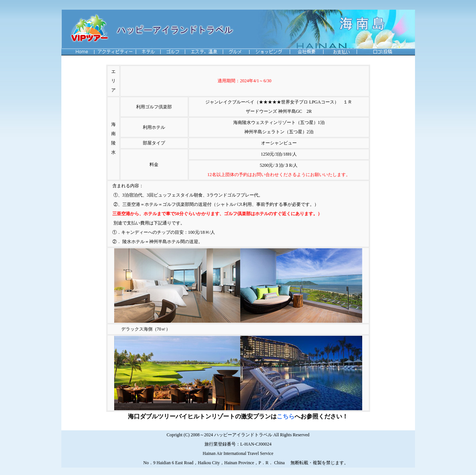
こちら (286, 416)
